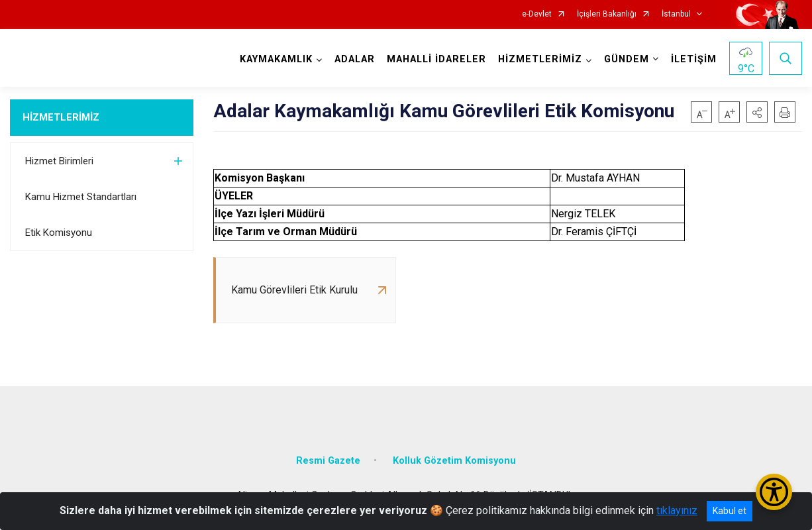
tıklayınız (677, 510)
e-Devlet (537, 14)
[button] (757, 112)
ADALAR (355, 59)
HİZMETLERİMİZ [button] (540, 59)
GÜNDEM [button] (627, 59)
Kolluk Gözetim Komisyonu (454, 461)
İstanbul (676, 14)
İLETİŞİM (694, 59)
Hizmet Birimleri (59, 161)
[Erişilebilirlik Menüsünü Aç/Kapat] (774, 492)
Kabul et (730, 511)
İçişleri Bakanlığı (607, 14)
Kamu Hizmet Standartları (81, 197)
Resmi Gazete (328, 461)
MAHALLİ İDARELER (436, 59)
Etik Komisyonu (59, 233)
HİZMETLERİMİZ (61, 117)
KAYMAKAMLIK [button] (276, 59)
